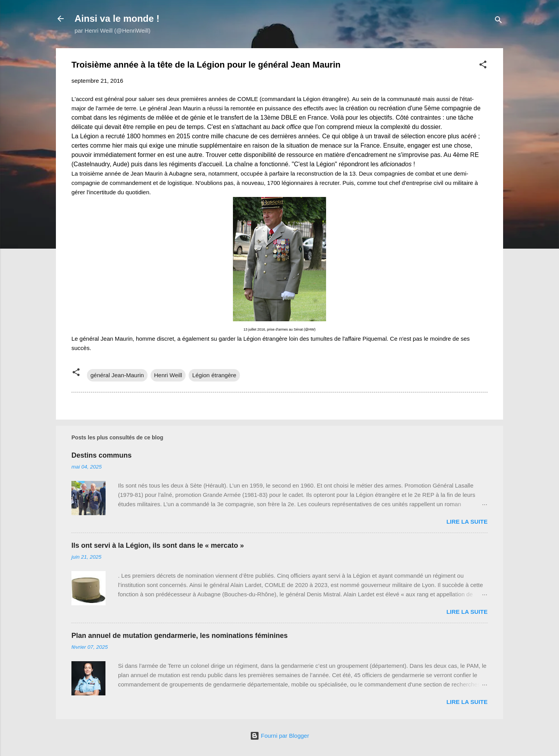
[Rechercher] (498, 21)
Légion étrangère (214, 375)
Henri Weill (168, 375)
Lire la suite (467, 522)
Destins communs (102, 455)
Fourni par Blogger (279, 736)
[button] (483, 66)
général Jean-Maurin (117, 375)
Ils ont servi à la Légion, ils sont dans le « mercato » (158, 545)
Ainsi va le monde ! (117, 18)
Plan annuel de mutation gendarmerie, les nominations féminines (180, 636)
